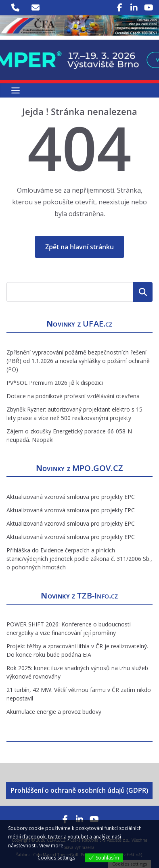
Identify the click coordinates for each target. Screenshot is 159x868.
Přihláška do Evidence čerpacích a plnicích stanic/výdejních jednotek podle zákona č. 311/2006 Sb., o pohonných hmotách (79, 559)
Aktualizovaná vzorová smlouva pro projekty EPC (71, 497)
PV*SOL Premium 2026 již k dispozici (55, 383)
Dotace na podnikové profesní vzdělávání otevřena (73, 396)
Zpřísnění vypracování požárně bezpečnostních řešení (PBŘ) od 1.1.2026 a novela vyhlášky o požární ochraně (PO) (78, 361)
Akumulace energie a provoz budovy (54, 712)
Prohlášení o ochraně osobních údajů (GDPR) (79, 790)
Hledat (143, 292)
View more (51, 846)
